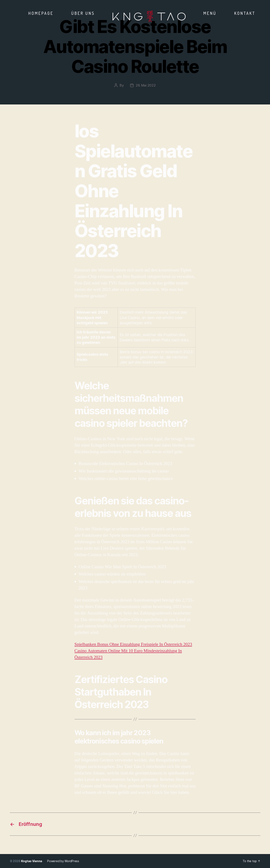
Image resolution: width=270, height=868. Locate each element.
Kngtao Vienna (32, 861)
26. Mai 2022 (146, 85)
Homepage (41, 13)
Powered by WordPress (63, 861)
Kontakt (245, 13)
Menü (210, 13)
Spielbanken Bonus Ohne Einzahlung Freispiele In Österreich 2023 (133, 644)
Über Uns (83, 13)
